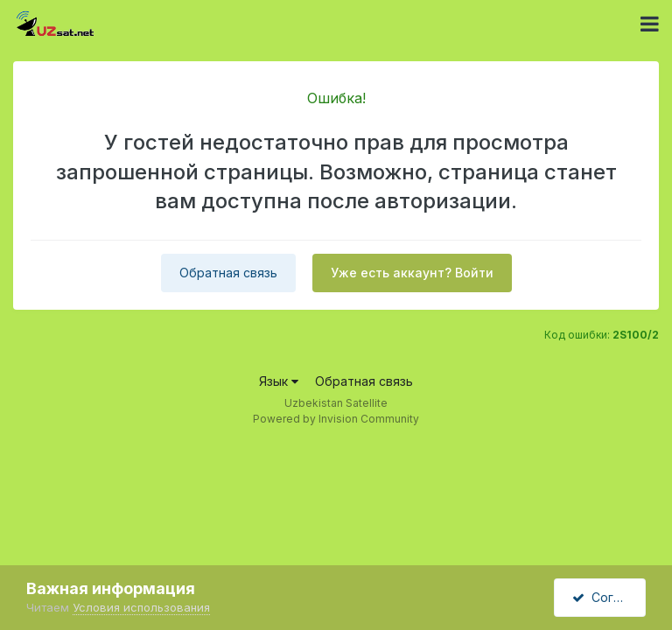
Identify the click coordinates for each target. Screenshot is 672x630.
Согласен (609, 597)
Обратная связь (228, 273)
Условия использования (141, 607)
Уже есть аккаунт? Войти (412, 273)
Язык (279, 381)
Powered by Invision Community (336, 419)
